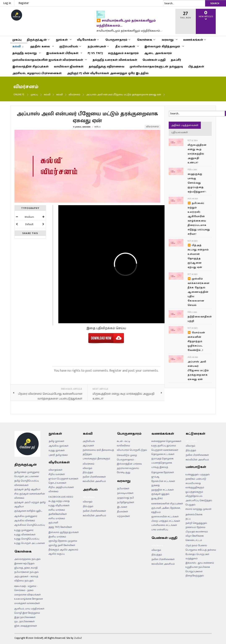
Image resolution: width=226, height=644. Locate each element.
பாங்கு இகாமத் (160, 467)
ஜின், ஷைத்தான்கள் (26, 626)
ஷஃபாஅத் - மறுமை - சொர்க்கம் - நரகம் (26, 588)
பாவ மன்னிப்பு (160, 529)
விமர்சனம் (74, 94)
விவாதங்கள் (55, 470)
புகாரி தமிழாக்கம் (58, 455)
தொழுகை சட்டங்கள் (163, 454)
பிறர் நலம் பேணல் (196, 545)
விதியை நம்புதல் (24, 581)
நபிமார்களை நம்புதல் (27, 572)
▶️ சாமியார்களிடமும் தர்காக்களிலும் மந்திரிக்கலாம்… (126, 23)
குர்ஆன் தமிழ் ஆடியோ (27, 489)
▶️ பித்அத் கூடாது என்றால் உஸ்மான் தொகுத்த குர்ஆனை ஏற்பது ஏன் (198, 256)
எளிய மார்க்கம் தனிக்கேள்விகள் (58, 512)
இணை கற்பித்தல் (24, 563)
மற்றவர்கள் (123, 516)
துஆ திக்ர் (157, 498)
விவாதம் (88, 468)
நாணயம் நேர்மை (195, 527)
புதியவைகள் (180, 132)
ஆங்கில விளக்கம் (25, 520)
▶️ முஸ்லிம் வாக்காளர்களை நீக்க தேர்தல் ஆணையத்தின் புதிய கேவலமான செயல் (199, 292)
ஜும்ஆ (155, 477)
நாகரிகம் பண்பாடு (196, 479)
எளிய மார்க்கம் (57, 518)
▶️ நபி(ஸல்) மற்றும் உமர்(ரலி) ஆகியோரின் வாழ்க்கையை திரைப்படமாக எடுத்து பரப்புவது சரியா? (199, 218)
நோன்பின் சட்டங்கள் (163, 481)
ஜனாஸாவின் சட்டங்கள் (165, 516)
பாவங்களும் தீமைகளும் (96, 459)
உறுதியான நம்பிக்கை (198, 567)
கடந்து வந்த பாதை (59, 501)
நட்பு (188, 519)
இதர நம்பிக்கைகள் (25, 617)
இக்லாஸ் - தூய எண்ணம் (200, 563)
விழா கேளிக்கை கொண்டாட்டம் (195, 538)
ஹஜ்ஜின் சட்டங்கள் (163, 490)
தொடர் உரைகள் (57, 483)
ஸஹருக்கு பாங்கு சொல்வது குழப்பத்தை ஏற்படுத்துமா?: (197, 183)
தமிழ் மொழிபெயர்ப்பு (27, 481)
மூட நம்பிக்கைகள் (24, 621)
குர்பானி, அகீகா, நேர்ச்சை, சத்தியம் (166, 510)
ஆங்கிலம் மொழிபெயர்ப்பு (30, 525)
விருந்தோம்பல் (194, 496)
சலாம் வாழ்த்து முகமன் (199, 509)
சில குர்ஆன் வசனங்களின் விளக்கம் (30, 496)
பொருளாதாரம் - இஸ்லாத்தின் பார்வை (129, 462)
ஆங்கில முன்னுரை (26, 516)
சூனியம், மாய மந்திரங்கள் (29, 609)
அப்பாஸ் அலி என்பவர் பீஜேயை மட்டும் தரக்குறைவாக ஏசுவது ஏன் (198, 370)
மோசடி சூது (124, 472)
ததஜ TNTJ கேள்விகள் (60, 527)
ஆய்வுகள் (88, 446)
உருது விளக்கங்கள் (25, 535)
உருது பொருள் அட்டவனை (29, 543)
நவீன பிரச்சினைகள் (94, 477)
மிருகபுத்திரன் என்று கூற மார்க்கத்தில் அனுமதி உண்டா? (197, 154)
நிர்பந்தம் (88, 472)
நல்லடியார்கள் (125, 493)
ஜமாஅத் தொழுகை (162, 459)
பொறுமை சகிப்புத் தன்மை (201, 550)
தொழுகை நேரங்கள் (163, 472)
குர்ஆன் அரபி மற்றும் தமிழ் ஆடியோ (30, 504)
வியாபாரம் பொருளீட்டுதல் (132, 450)
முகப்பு (34, 94)
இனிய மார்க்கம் (57, 537)
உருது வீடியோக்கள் (59, 505)
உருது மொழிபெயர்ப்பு (27, 539)
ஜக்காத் (155, 485)
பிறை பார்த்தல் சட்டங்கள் (166, 521)
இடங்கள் (122, 507)
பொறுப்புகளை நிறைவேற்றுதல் (195, 574)
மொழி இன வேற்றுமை (27, 613)
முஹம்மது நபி (125, 498)
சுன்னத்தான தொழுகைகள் (166, 441)
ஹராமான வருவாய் (128, 468)
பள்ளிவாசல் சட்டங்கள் (164, 525)
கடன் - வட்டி (123, 441)
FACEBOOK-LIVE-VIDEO (61, 497)
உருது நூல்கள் (57, 450)
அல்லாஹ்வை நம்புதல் (27, 559)
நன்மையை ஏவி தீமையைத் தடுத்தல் (98, 452)
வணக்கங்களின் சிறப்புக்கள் (167, 504)
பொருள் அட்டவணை (27, 476)
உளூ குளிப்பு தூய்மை (164, 446)
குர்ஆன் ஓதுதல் (160, 494)
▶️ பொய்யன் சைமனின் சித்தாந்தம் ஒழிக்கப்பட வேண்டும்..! (196, 341)
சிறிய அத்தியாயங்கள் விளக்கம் (61, 489)
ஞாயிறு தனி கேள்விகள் (62, 545)
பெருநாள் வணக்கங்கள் (165, 450)
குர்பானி (53, 523)
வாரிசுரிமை (123, 446)
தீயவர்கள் (123, 511)
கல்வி (47, 94)
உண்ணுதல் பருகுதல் (198, 474)
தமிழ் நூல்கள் (56, 441)
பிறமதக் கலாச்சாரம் (197, 532)
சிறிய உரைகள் (57, 474)
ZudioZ (78, 638)
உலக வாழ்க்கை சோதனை (29, 599)
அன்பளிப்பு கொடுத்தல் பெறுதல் (199, 503)
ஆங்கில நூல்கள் (59, 446)
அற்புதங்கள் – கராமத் (26, 576)
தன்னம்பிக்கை (194, 514)
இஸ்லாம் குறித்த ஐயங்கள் (64, 532)
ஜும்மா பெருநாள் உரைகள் (63, 479)
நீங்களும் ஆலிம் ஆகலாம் (63, 550)
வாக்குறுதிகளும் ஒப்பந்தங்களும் (195, 490)
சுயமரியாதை (193, 483)
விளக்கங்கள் (21, 485)
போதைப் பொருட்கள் (197, 554)
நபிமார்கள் (123, 488)
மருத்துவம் (192, 558)
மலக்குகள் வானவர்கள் (27, 603)
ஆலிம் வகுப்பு (57, 554)
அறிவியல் (89, 441)
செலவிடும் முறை (127, 455)
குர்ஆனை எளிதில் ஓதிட (28, 511)
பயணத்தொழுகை (162, 463)
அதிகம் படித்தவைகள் (185, 125)
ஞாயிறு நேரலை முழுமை (63, 541)
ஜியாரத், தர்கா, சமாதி (26, 568)
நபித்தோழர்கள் (126, 502)
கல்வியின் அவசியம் (94, 481)
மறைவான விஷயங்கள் (27, 595)
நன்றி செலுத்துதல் (196, 523)
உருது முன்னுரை (24, 530)
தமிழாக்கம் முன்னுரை (27, 472)
